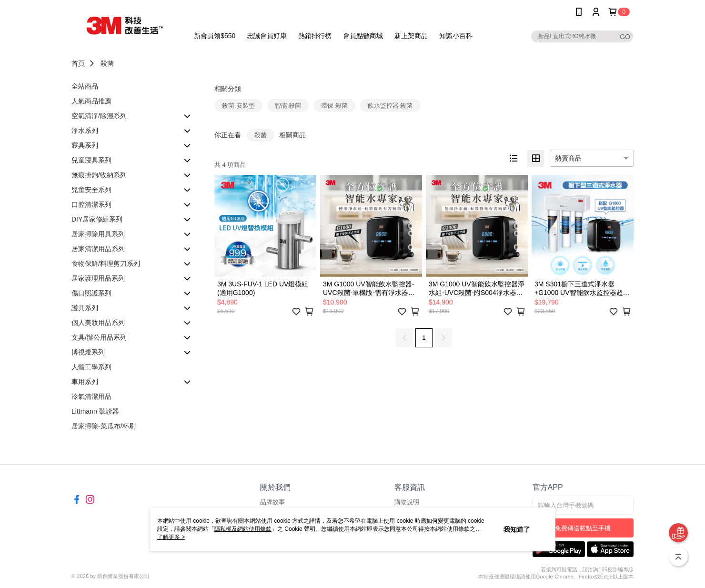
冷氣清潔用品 (91, 396)
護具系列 (85, 308)
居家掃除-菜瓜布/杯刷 (104, 426)
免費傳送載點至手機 (583, 528)
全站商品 (85, 86)
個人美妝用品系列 (98, 323)
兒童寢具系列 (91, 160)
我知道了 (517, 529)
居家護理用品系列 (98, 278)
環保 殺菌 (334, 106)
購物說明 (407, 502)
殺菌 (107, 63)
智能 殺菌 (288, 106)
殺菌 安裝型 (238, 106)
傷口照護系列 (91, 293)
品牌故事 (272, 502)
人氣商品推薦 (91, 101)
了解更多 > (171, 537)
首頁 (78, 63)
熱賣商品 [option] (568, 158)
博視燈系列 (88, 352)
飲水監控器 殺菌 (390, 106)
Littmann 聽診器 (95, 411)
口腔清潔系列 (91, 204)
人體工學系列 (91, 367)
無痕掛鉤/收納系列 (99, 175)
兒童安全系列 (91, 190)
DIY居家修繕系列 (97, 219)
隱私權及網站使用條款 (243, 529)
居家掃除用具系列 (98, 234)
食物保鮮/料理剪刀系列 (106, 264)
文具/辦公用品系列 (99, 337)
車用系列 (85, 382)
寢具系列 (85, 145)
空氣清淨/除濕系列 (99, 116)
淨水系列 (85, 131)
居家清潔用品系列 (98, 249)
